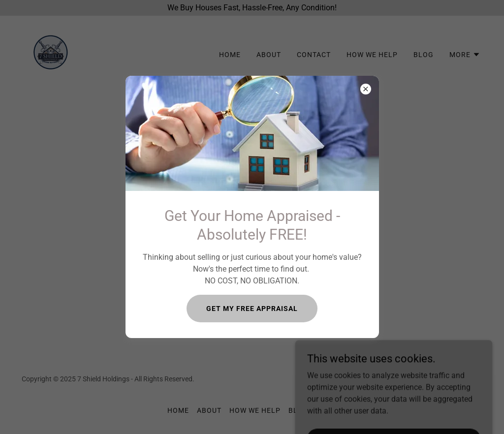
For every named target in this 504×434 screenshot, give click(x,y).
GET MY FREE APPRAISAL (252, 309)
